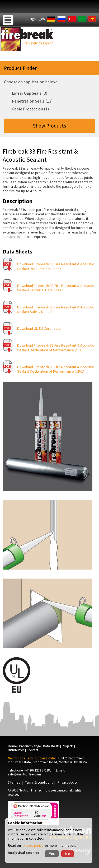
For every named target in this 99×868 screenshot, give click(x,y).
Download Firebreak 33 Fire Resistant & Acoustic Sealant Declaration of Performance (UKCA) (56, 369)
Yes (52, 854)
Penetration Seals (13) (32, 101)
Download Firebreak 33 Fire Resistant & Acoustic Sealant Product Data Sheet (56, 266)
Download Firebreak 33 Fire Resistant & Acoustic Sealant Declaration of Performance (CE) (56, 347)
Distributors (16, 750)
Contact (32, 750)
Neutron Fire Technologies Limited (43, 790)
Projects (68, 746)
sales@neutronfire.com (24, 774)
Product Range (30, 746)
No (68, 854)
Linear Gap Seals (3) (30, 93)
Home (12, 746)
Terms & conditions (39, 782)
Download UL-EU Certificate (39, 328)
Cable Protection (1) (30, 109)
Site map (14, 782)
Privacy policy (68, 782)
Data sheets (51, 746)
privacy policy (33, 846)
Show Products (49, 126)
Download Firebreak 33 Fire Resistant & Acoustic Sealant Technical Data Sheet (56, 288)
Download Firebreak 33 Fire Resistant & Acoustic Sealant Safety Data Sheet (56, 309)
